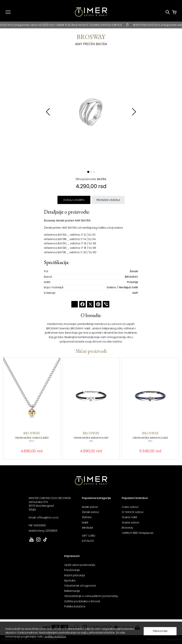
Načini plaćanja (74, 575)
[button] (134, 112)
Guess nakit (129, 517)
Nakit (85, 523)
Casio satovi (130, 507)
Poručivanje (72, 570)
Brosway (127, 528)
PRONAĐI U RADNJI (108, 200)
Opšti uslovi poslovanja (80, 565)
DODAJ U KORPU (74, 200)
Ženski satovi (90, 512)
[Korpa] (174, 12)
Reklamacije (72, 591)
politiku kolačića (55, 637)
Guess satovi (130, 523)
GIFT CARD (89, 536)
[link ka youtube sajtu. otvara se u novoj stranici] (31, 541)
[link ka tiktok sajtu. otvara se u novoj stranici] (45, 541)
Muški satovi (90, 507)
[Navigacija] (8, 12)
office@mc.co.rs (48, 518)
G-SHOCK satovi (133, 512)
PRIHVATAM (160, 631)
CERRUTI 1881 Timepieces (138, 533)
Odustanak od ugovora (80, 586)
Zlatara (87, 517)
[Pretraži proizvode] (168, 12)
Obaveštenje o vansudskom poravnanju (91, 596)
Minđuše (87, 528)
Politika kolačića (75, 606)
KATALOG (88, 541)
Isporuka (70, 580)
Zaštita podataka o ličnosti (82, 601)
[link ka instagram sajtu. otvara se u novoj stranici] (38, 541)
